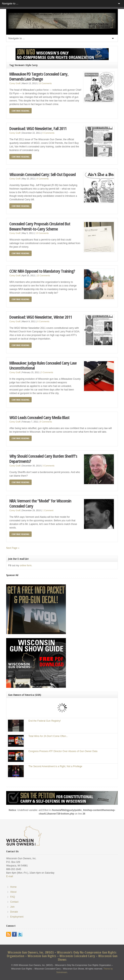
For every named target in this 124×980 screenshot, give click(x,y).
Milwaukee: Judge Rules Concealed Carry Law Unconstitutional (43, 365)
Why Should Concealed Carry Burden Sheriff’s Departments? (43, 459)
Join (12, 907)
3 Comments (47, 372)
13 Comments (45, 83)
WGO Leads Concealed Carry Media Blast (39, 417)
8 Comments (43, 179)
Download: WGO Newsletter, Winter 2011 (41, 317)
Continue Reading (21, 111)
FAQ (13, 897)
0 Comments (48, 133)
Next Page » (13, 548)
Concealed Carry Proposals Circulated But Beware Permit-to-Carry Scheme (40, 226)
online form (26, 565)
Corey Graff (15, 83)
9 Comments (46, 422)
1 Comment (48, 510)
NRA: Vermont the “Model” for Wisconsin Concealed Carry (40, 503)
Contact (14, 902)
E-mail (10, 876)
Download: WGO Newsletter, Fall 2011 (38, 128)
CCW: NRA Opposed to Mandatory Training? (42, 271)
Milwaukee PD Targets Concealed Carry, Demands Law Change (39, 76)
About (13, 892)
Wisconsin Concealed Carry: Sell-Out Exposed (42, 174)
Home (13, 887)
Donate (14, 912)
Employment (17, 917)
